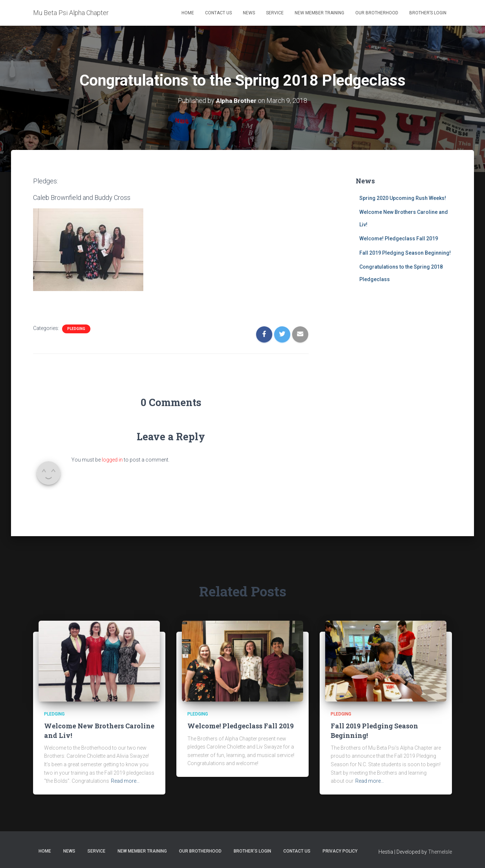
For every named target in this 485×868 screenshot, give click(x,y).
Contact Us (218, 13)
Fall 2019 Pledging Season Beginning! (405, 252)
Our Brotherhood (377, 13)
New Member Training (319, 13)
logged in (112, 460)
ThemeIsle (440, 851)
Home (188, 13)
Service (275, 13)
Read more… (125, 781)
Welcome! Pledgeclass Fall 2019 (399, 238)
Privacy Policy (340, 851)
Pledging (76, 328)
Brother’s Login (428, 13)
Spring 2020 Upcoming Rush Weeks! (403, 198)
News (249, 13)
